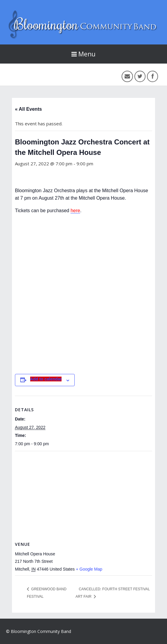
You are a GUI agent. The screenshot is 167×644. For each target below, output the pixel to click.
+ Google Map (89, 569)
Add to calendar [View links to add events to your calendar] (46, 379)
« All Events (28, 109)
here (75, 211)
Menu (83, 54)
